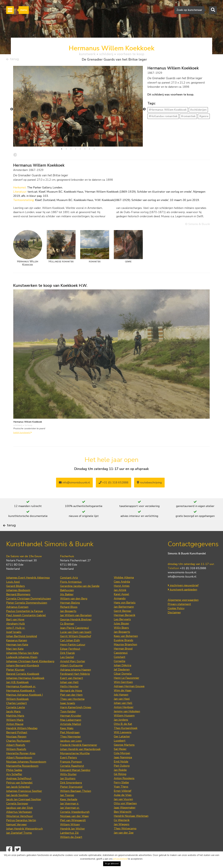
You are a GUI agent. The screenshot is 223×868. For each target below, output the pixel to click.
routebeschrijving (149, 484)
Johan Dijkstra (122, 674)
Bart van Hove (15, 628)
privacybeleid (120, 859)
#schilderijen (198, 111)
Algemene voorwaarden (183, 609)
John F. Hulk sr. (16, 636)
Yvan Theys (121, 795)
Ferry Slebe (121, 791)
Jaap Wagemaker (125, 816)
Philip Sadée (14, 779)
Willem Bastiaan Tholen (76, 800)
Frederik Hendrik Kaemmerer (79, 753)
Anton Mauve (15, 733)
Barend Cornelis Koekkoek (23, 682)
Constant (120, 665)
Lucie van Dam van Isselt (76, 641)
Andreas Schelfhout (19, 787)
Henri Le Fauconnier (127, 686)
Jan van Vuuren (123, 808)
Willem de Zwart (71, 846)
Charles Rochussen (18, 749)
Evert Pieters (69, 766)
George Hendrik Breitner (76, 628)
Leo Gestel (67, 666)
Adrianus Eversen (17, 615)
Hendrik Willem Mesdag (22, 737)
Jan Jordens (121, 728)
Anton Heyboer (124, 716)
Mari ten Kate (15, 657)
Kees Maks (67, 737)
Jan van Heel (122, 707)
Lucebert (120, 749)
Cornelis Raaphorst (72, 774)
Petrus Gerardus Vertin (21, 829)
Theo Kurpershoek (126, 737)
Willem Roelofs (16, 758)
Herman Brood (123, 657)
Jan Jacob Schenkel (18, 795)
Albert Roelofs (16, 753)
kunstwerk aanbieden (182, 598)
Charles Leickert (16, 712)
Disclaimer (174, 621)
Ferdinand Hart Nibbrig (75, 682)
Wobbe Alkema (124, 586)
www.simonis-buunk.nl (182, 581)
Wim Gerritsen (123, 691)
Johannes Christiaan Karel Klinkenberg (30, 670)
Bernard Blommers (18, 603)
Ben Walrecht (123, 820)
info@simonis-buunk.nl (182, 585)
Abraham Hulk (15, 632)
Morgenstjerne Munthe (75, 762)
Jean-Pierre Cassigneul (74, 636)
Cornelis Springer (17, 812)
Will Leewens (123, 741)
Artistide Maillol (71, 733)
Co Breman (67, 632)
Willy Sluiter (68, 783)
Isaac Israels (68, 712)
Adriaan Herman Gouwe (129, 695)
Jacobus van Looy (71, 749)
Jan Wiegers (122, 833)
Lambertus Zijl (69, 841)
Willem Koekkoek (17, 707)
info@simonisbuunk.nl (74, 484)
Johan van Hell (69, 691)
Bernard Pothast (17, 741)
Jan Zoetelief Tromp (19, 841)
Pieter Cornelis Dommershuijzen (27, 611)
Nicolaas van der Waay (74, 825)
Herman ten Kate (17, 653)
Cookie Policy (176, 617)
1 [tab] (62, 150)
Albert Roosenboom (19, 766)
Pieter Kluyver (15, 678)
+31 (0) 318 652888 (114, 484)
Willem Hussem (124, 724)
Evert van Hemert (72, 687)
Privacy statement (179, 613)
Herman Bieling (70, 611)
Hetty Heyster (69, 695)
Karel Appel (121, 603)
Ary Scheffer (14, 783)
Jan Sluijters (68, 787)
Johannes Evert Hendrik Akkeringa (28, 586)
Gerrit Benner (123, 619)
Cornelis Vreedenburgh (75, 820)
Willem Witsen (70, 833)
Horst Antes (122, 594)
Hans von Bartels (125, 611)
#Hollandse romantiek (163, 117)
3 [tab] (71, 150)
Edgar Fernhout (70, 657)
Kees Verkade (69, 808)
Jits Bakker (67, 603)
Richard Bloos (69, 615)
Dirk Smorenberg (71, 791)
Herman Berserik (125, 624)
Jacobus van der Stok (20, 816)
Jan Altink (120, 599)
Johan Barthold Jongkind (22, 645)
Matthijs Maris (15, 724)
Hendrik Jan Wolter (72, 837)
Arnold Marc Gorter (73, 670)
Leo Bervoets (122, 628)
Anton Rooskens (124, 787)
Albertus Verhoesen (19, 820)
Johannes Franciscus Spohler (24, 800)
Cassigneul (121, 661)
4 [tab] (76, 150)
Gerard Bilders (15, 595)
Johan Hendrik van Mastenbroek (80, 758)
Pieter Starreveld (71, 795)
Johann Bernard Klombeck (23, 674)
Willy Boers (121, 636)
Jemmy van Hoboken (127, 720)
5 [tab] (80, 150)
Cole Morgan (122, 762)
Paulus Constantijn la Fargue (25, 620)
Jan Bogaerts (68, 620)
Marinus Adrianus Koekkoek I (24, 703)
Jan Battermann (124, 615)
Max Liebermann (71, 728)
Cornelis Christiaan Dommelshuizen (29, 607)
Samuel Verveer (16, 833)
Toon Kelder (68, 720)
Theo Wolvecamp (125, 837)
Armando (120, 607)
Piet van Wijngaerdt (73, 829)
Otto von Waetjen (125, 812)
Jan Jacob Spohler (17, 804)
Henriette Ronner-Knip (21, 762)
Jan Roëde (120, 778)
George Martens (124, 753)
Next (144, 110)
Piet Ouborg (122, 774)
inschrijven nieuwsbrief (183, 594)
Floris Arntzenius (71, 590)
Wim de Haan (123, 699)
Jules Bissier (121, 632)
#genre (204, 117)
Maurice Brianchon (125, 653)
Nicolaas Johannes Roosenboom (26, 770)
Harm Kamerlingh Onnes (76, 716)
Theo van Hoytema (72, 707)
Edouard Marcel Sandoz (75, 779)
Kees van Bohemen (126, 645)
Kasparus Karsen (17, 649)
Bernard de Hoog (71, 699)
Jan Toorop (67, 804)
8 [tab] (94, 150)
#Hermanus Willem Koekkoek (168, 111)
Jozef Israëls (14, 641)
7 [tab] (90, 150)
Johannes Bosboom (18, 599)
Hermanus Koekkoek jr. (21, 699)
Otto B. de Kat (123, 732)
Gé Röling (120, 783)
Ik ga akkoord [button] (112, 864)
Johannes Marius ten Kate (22, 661)
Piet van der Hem (71, 703)
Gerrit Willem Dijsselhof (76, 645)
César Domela (123, 682)
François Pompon (71, 770)
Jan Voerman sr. (70, 816)
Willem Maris (15, 728)
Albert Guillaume (71, 674)
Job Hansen (121, 703)
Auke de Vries (123, 804)
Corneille (120, 670)
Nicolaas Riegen (16, 745)
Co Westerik (122, 829)
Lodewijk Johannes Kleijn (22, 666)
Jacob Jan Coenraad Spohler (24, 808)
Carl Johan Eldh (70, 649)
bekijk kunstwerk (22, 434)
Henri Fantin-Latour (73, 653)
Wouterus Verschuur (20, 825)
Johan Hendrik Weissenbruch (24, 837)
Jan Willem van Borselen (76, 624)
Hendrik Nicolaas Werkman (131, 824)
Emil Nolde (121, 770)
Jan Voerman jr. (70, 812)
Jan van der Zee (124, 841)
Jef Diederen (122, 678)
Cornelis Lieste (16, 716)
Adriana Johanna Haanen (75, 678)
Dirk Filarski (67, 661)
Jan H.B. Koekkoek (17, 691)
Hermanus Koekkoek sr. (21, 695)
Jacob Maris (13, 720)
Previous (12, 110)
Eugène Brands (124, 649)
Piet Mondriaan (70, 741)
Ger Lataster (122, 745)
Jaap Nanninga (123, 766)
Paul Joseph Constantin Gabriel (26, 624)
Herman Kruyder (71, 724)
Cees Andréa (122, 590)
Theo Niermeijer (70, 745)
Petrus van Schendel (19, 791)
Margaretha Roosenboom (22, 774)
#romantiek (188, 117)
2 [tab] (66, 150)
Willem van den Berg (74, 607)
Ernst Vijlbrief (123, 799)
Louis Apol (13, 590)
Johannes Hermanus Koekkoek (25, 687)
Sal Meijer (120, 758)
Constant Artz (69, 586)
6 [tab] (85, 150)
